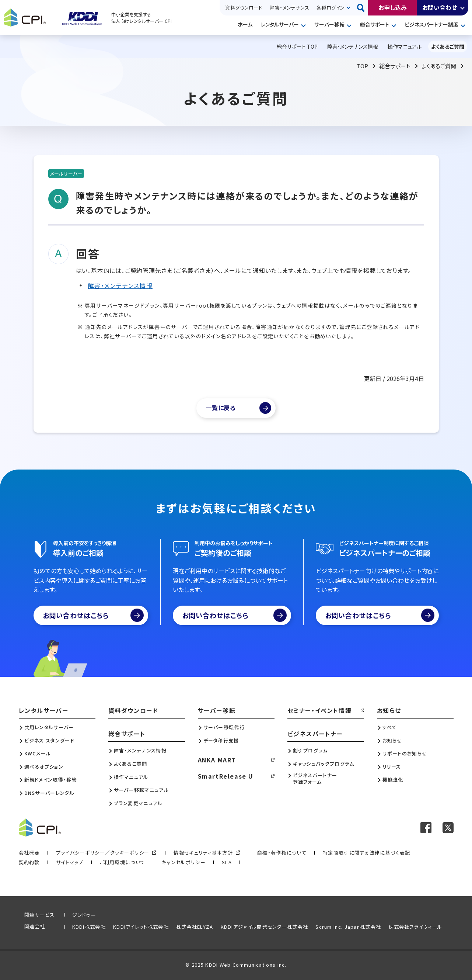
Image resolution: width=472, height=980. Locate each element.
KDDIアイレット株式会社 (141, 927)
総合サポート (375, 24)
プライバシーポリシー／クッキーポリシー (103, 853)
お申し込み (393, 7)
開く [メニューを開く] (304, 25)
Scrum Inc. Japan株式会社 (348, 927)
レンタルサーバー (280, 24)
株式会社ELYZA (195, 927)
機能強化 (393, 780)
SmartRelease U (226, 776)
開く (463, 8)
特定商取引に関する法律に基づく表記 (366, 853)
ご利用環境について (123, 862)
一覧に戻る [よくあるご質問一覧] (221, 408)
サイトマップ (70, 862)
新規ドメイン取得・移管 (51, 780)
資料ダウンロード (244, 8)
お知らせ (389, 710)
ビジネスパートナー (315, 734)
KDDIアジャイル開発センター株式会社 (265, 927)
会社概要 (29, 853)
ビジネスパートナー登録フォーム (315, 779)
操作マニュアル (131, 777)
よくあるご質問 (439, 66)
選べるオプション (44, 767)
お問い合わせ (440, 7)
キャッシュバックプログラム (324, 764)
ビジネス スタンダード (49, 741)
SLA (227, 862)
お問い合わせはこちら (93, 615)
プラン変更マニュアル (138, 803)
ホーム (245, 24)
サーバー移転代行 (224, 727)
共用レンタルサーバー (49, 727)
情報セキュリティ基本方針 (203, 853)
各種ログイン (331, 8)
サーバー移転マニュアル (141, 790)
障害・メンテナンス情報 (120, 285)
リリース (392, 767)
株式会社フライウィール (415, 927)
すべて (390, 727)
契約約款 (29, 862)
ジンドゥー (84, 915)
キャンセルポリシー (183, 862)
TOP (362, 66)
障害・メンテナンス (289, 8)
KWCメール (38, 754)
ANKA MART (217, 760)
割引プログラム (310, 751)
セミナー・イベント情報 (320, 710)
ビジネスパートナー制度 (431, 24)
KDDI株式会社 (89, 927)
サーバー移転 (329, 24)
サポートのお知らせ (405, 754)
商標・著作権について (282, 853)
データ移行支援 (221, 741)
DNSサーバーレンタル (49, 793)
